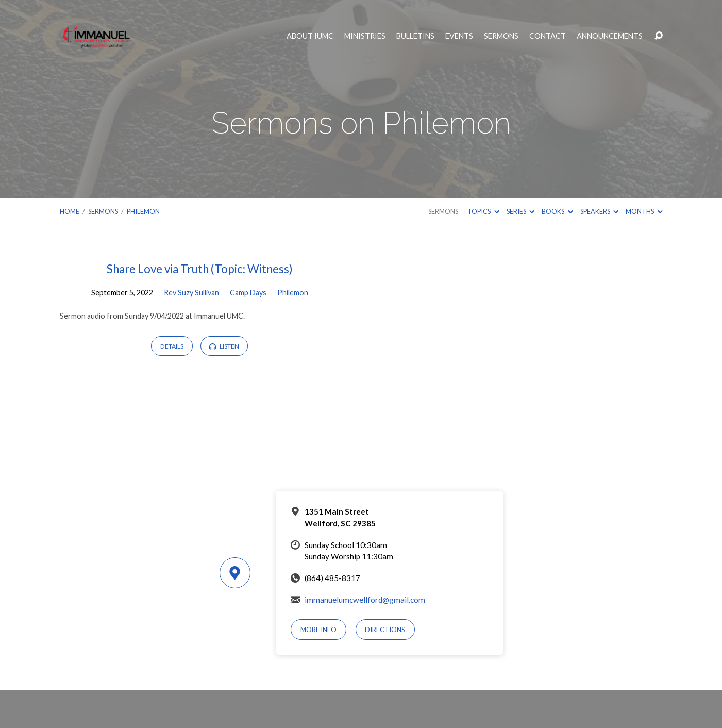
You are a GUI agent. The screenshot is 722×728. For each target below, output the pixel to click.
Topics (483, 211)
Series (520, 211)
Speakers (599, 211)
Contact (548, 36)
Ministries (365, 36)
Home (70, 211)
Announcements (610, 36)
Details (172, 346)
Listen (224, 346)
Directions (385, 630)
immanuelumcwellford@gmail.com (365, 600)
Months (644, 211)
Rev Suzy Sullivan (191, 293)
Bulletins (415, 36)
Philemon (143, 211)
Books (557, 211)
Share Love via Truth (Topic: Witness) (200, 269)
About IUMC (310, 36)
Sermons (501, 36)
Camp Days (248, 293)
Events (459, 36)
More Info (318, 630)
